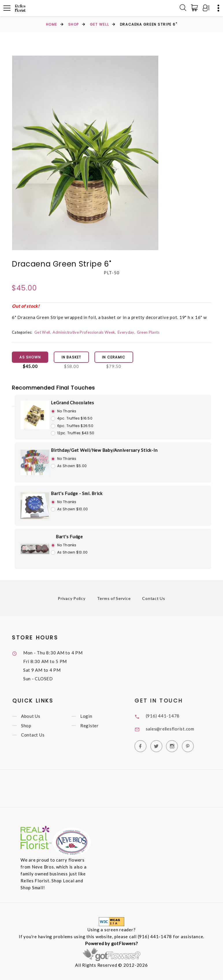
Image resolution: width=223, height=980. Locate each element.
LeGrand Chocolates (73, 403)
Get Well (99, 24)
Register (97, 726)
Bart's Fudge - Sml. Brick (77, 494)
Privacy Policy (72, 599)
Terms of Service (114, 599)
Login (94, 717)
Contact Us (154, 599)
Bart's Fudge (69, 537)
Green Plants (148, 332)
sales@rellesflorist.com (180, 729)
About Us (38, 717)
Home (52, 24)
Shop (74, 24)
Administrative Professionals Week (84, 332)
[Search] (183, 8)
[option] (85, 153)
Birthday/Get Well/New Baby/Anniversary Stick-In (104, 450)
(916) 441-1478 (172, 716)
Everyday (126, 332)
